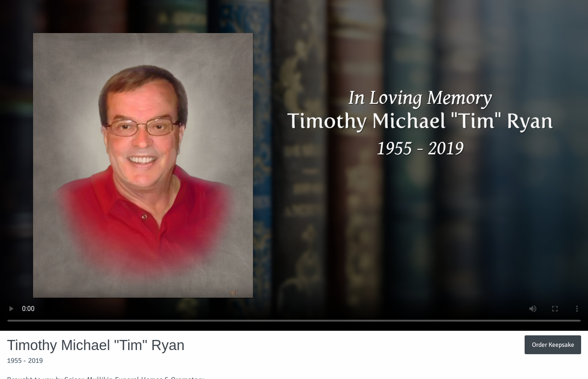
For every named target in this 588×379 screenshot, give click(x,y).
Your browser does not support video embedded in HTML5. (294, 165)
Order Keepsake (553, 345)
